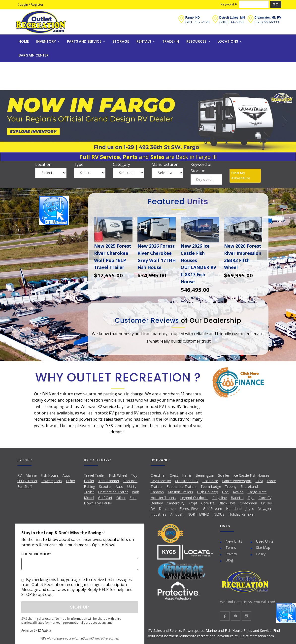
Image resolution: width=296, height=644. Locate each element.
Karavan (157, 492)
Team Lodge (211, 486)
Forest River (189, 509)
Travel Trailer (94, 475)
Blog (229, 560)
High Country (207, 492)
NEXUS (219, 514)
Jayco (250, 509)
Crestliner (158, 475)
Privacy (231, 554)
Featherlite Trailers (181, 486)
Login (23, 4)
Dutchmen (167, 509)
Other (121, 498)
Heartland (234, 509)
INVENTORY (46, 41)
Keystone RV (161, 481)
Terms (231, 547)
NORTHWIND (198, 514)
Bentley (157, 503)
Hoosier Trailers (163, 498)
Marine (31, 475)
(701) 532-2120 (197, 22)
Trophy (231, 486)
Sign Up (80, 607)
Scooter (105, 486)
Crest (174, 475)
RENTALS (144, 41)
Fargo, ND (193, 18)
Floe (225, 492)
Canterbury (176, 503)
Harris (187, 475)
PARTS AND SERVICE (84, 41)
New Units (234, 541)
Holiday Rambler (242, 514)
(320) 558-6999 (267, 22)
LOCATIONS (228, 41)
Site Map (263, 547)
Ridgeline (220, 498)
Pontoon (130, 481)
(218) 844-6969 (231, 22)
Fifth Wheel (118, 475)
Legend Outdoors (194, 498)
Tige (251, 498)
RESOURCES (196, 41)
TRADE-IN (171, 41)
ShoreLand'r (250, 486)
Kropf (193, 503)
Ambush (177, 514)
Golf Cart (105, 498)
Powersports (52, 481)
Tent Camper (109, 481)
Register (37, 4)
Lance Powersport (237, 481)
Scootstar (210, 481)
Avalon (238, 492)
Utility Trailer (27, 481)
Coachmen (248, 503)
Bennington (205, 475)
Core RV (265, 498)
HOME (24, 41)
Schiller (224, 475)
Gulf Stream (213, 509)
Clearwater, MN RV (268, 18)
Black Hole (227, 503)
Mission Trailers (180, 492)
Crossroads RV (187, 481)
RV (19, 475)
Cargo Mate (257, 492)
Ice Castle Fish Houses (251, 475)
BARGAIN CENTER (34, 55)
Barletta (237, 498)
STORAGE (121, 41)
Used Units (265, 541)
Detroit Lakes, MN (232, 18)
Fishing (89, 486)
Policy (261, 554)
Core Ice (208, 503)
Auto (66, 475)
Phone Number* (36, 554)
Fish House (50, 475)
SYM (259, 481)
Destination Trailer (113, 492)
